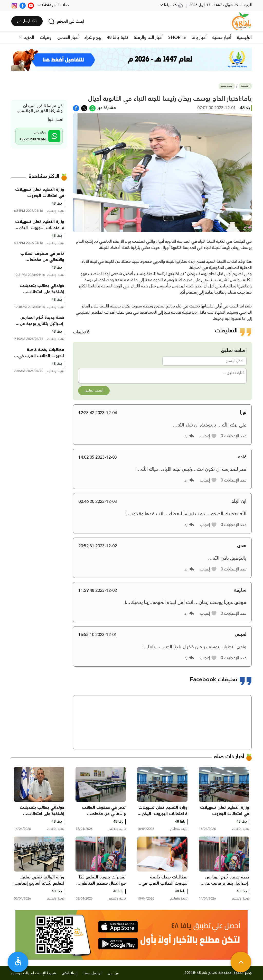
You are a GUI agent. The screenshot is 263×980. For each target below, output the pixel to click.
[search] (66, 21)
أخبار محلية (222, 38)
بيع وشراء (93, 38)
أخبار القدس (68, 38)
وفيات (46, 38)
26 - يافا (173, 5)
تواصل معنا (93, 973)
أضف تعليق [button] (94, 391)
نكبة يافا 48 (117, 38)
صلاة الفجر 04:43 (55, 5)
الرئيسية (244, 38)
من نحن (114, 973)
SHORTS (177, 38)
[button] (208, 436)
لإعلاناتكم (70, 973)
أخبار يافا (199, 38)
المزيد (28, 38)
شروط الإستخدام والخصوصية (34, 973)
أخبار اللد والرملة (148, 38)
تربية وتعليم (227, 86)
